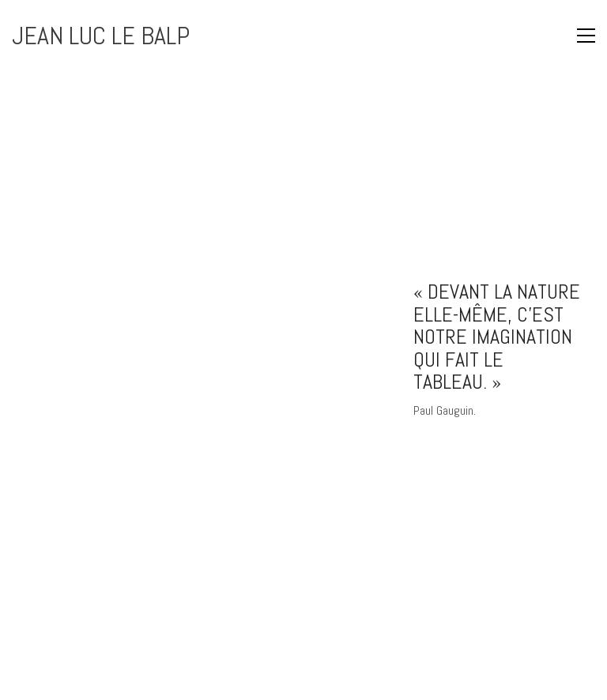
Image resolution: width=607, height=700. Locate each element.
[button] (556, 36)
